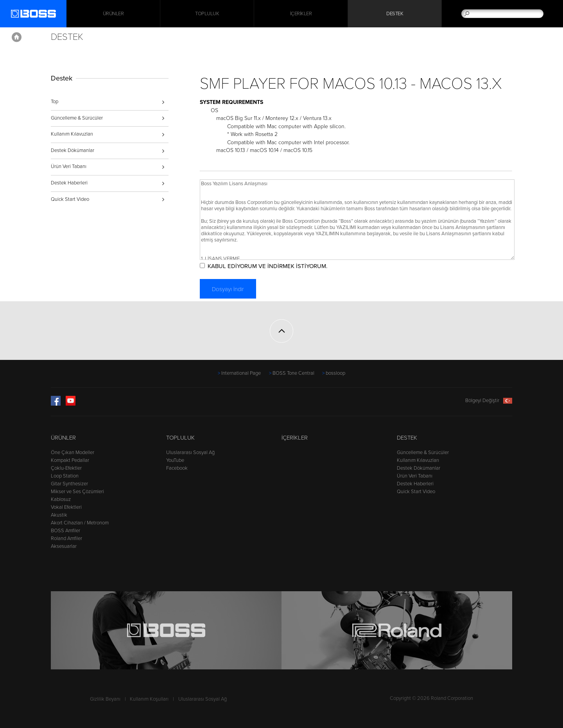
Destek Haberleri (69, 183)
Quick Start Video (70, 199)
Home (17, 37)
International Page (241, 373)
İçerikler (301, 14)
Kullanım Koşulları (149, 699)
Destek (395, 14)
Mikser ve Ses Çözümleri (77, 492)
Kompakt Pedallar (70, 460)
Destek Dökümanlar (73, 150)
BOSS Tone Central (293, 373)
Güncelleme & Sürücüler (77, 118)
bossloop (335, 373)
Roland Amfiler (66, 538)
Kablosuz (61, 499)
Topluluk (207, 14)
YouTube (175, 460)
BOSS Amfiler (65, 531)
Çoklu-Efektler (66, 468)
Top (55, 102)
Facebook (177, 468)
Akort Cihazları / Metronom (80, 523)
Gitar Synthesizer (69, 484)
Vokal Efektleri (66, 507)
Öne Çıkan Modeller (73, 453)
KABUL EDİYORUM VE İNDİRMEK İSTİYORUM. (267, 266)
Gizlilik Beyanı (105, 699)
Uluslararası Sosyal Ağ (190, 453)
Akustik (59, 515)
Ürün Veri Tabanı (69, 166)
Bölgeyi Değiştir (489, 401)
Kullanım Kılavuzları (72, 134)
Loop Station (65, 476)
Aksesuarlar (64, 546)
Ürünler (63, 438)
